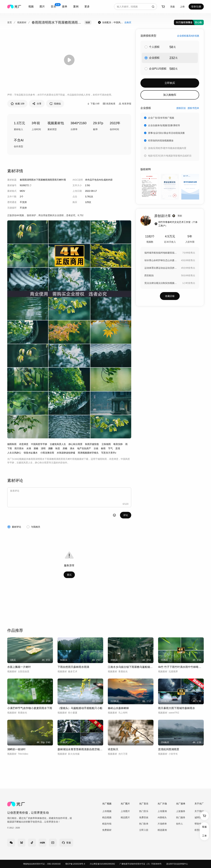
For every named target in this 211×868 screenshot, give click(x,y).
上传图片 (125, 811)
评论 (126, 515)
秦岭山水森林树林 (118, 708)
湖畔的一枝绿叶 (16, 749)
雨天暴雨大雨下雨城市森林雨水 (177, 708)
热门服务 (181, 817)
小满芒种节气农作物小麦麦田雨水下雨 (30, 708)
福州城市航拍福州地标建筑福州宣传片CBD (161, 253)
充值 (172, 7)
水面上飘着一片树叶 (19, 667)
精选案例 (162, 830)
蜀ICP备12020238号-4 (75, 864)
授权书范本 (193, 108)
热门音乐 (144, 811)
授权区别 (181, 108)
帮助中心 (199, 824)
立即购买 (170, 83)
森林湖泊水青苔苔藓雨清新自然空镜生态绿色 (80, 749)
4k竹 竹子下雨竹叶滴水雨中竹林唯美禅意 (181, 667)
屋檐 (36, 448)
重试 (69, 575)
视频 (31, 7)
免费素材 (107, 830)
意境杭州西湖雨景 (169, 749)
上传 (182, 7)
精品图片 (125, 817)
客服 (204, 827)
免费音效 (144, 817)
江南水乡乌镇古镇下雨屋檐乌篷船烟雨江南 (131, 667)
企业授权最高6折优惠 (188, 36)
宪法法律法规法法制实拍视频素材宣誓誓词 (161, 283)
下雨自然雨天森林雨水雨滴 (73, 667)
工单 (204, 836)
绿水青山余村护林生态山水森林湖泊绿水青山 (161, 260)
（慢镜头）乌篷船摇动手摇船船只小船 (80, 708)
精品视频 (107, 817)
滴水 (72, 448)
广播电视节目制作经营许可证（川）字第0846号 (141, 864)
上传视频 (107, 811)
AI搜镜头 (162, 817)
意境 (118, 448)
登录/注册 (196, 7)
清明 (43, 448)
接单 (65, 7)
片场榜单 (162, 824)
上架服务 (181, 811)
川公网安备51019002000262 (102, 864)
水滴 (29, 448)
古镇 (96, 448)
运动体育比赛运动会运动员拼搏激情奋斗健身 (161, 268)
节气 (110, 448)
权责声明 (199, 830)
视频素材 (22, 22)
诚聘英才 (199, 817)
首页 (10, 22)
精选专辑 (107, 824)
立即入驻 (144, 830)
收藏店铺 (170, 296)
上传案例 (162, 811)
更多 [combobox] (87, 7)
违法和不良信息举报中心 (177, 864)
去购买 (128, 22)
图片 (42, 7)
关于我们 (199, 811)
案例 (76, 7)
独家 (88, 22)
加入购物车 (170, 95)
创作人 (180, 824)
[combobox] (31, 7)
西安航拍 (149, 275)
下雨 (10, 448)
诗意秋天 (113, 749)
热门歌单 (144, 824)
